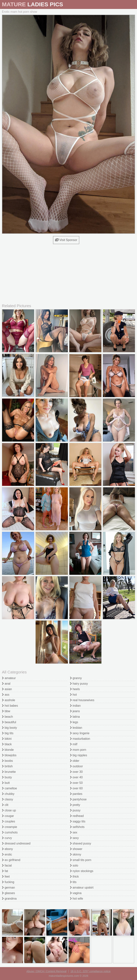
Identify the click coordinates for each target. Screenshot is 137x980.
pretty (75, 805)
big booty (9, 728)
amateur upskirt (82, 888)
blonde (8, 750)
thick (74, 877)
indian (75, 706)
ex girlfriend (11, 860)
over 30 (76, 772)
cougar (8, 816)
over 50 (76, 783)
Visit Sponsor (66, 240)
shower (76, 849)
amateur (9, 678)
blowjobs (9, 755)
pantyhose (78, 799)
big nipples (79, 755)
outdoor (76, 766)
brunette (9, 772)
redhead (77, 816)
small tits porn (81, 860)
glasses (8, 893)
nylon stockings (82, 871)
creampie (9, 827)
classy (7, 799)
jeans (75, 711)
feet (6, 877)
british (7, 766)
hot (73, 695)
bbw (6, 711)
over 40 (76, 777)
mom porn (78, 750)
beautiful (9, 722)
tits (73, 882)
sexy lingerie (80, 733)
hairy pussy (79, 684)
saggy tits (78, 821)
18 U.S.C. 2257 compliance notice (91, 971)
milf (74, 744)
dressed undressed (16, 843)
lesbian (76, 728)
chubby (8, 794)
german (8, 888)
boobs (7, 761)
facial (7, 865)
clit (5, 805)
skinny (76, 854)
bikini (7, 739)
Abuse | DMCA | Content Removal (47, 971)
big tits (8, 733)
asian (7, 689)
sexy (74, 838)
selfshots (77, 827)
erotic (7, 854)
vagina (76, 893)
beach (7, 717)
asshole (9, 700)
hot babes (10, 706)
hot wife (77, 899)
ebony (7, 849)
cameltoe (9, 788)
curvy (7, 838)
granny (76, 678)
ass (6, 695)
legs (74, 722)
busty (7, 777)
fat (5, 871)
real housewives (82, 700)
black (7, 744)
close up (9, 810)
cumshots (10, 832)
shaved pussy (81, 843)
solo (74, 865)
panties (76, 794)
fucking (8, 882)
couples (9, 821)
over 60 (76, 788)
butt (6, 783)
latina (75, 717)
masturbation (80, 739)
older (75, 761)
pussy (75, 810)
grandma (9, 899)
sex (74, 832)
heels (75, 689)
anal (6, 684)
